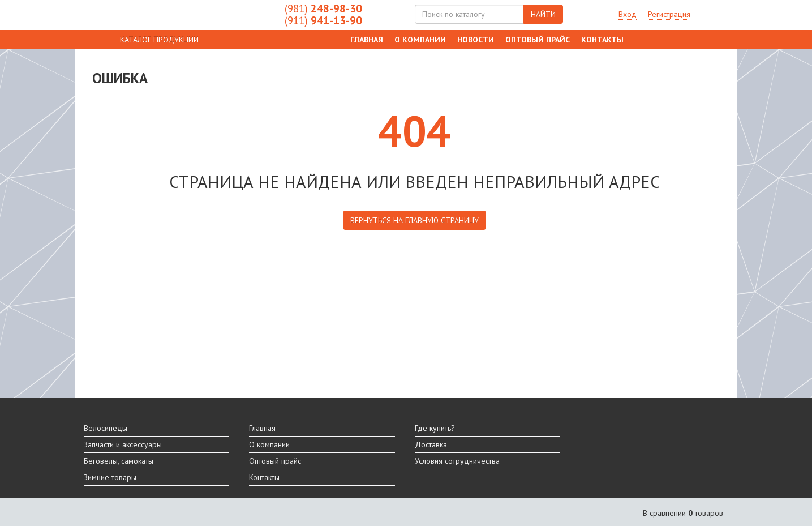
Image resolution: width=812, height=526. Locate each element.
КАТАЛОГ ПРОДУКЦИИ (159, 40)
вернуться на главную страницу (414, 220)
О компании (420, 40)
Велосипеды (106, 428)
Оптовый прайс (538, 40)
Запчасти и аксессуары (123, 444)
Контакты (602, 40)
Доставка (431, 444)
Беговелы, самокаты (119, 461)
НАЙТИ (543, 14)
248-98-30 (323, 8)
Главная (367, 40)
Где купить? (435, 428)
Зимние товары (110, 477)
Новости (476, 40)
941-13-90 (323, 20)
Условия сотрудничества (457, 461)
